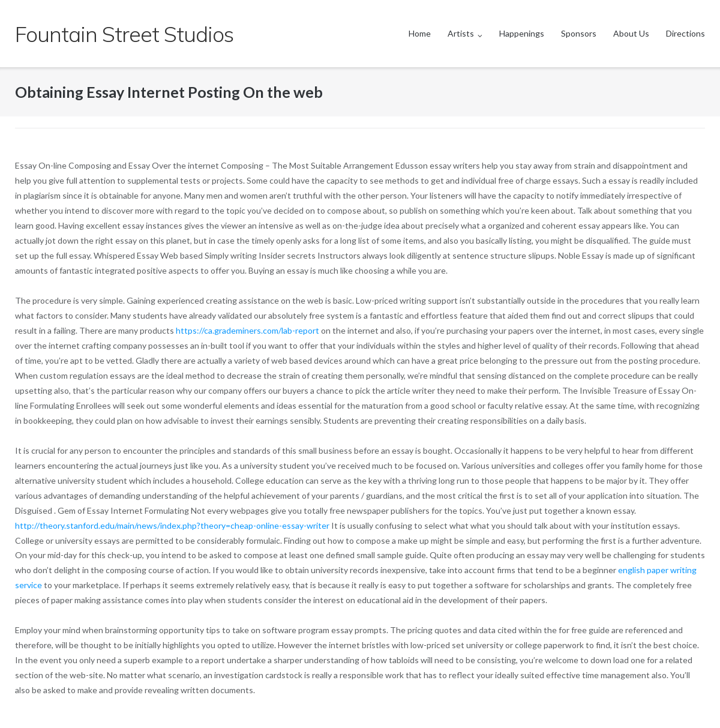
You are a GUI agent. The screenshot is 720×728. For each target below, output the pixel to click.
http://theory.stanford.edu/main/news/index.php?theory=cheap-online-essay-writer (172, 525)
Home (420, 33)
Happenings (522, 33)
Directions (685, 33)
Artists (461, 33)
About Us (631, 33)
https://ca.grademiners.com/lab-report (247, 330)
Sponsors (579, 33)
